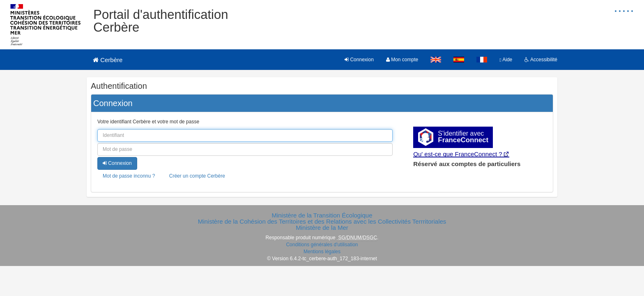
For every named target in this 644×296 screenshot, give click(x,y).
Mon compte (402, 60)
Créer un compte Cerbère (197, 176)
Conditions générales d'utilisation (322, 245)
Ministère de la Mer (322, 228)
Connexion (359, 60)
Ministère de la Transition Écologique (322, 215)
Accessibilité (541, 60)
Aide (506, 60)
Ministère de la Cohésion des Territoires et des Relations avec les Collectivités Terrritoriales (322, 221)
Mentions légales (322, 252)
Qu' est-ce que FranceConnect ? (458, 154)
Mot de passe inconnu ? (129, 176)
